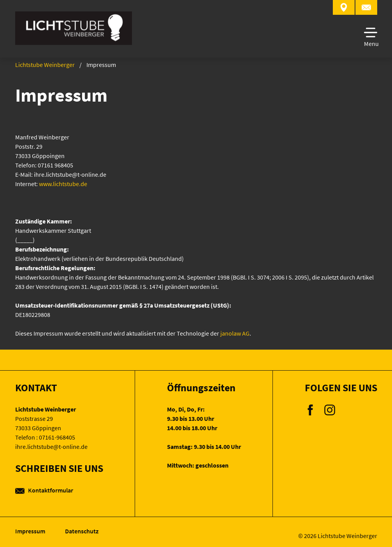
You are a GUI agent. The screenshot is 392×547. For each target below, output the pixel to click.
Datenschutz (82, 531)
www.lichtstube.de (63, 184)
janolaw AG (235, 333)
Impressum (31, 531)
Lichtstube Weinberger (45, 65)
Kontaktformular (44, 490)
